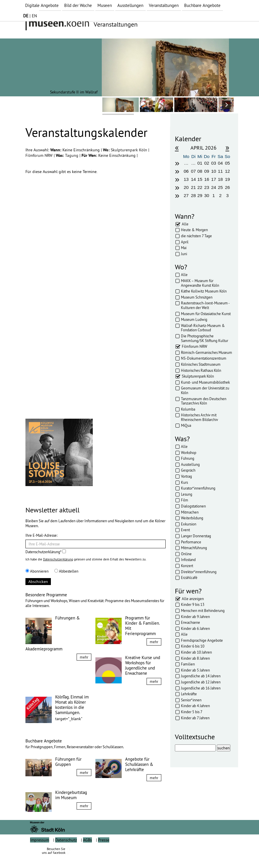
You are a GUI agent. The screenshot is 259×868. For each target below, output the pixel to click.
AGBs (87, 853)
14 (193, 179)
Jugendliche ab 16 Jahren (201, 688)
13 (186, 179)
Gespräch (188, 470)
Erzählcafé (189, 578)
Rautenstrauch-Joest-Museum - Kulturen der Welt (205, 305)
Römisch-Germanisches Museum (207, 352)
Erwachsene (190, 622)
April (185, 242)
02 (207, 163)
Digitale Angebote (42, 5)
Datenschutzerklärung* (46, 552)
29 (200, 195)
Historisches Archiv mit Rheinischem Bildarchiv (199, 417)
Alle (185, 224)
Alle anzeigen (193, 599)
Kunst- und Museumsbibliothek (205, 382)
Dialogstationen (193, 506)
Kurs (184, 482)
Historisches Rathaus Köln (201, 370)
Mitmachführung (194, 548)
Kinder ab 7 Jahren (195, 718)
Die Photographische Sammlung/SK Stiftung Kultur (205, 338)
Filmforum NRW (40, 155)
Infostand (188, 560)
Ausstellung (190, 464)
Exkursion (189, 524)
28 (193, 195)
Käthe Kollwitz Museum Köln (204, 291)
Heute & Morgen (194, 230)
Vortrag (186, 476)
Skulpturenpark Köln (129, 150)
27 (186, 195)
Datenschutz (66, 853)
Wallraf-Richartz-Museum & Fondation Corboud (203, 328)
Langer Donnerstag (196, 536)
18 (220, 179)
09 (207, 171)
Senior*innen (191, 700)
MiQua (186, 425)
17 (213, 179)
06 (186, 171)
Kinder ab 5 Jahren (195, 670)
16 (207, 179)
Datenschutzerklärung (58, 559)
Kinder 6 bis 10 (193, 646)
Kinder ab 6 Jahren (195, 628)
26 (227, 187)
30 (207, 195)
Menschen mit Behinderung (203, 610)
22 (200, 187)
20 (186, 187)
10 (213, 171)
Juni (184, 254)
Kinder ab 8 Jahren (195, 658)
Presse (104, 853)
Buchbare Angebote (202, 5)
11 (220, 171)
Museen (105, 5)
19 (227, 179)
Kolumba (188, 409)
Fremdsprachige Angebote (202, 640)
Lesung (187, 494)
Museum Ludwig (194, 319)
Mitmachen (190, 512)
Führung (188, 458)
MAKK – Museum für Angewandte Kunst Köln (200, 283)
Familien (188, 664)
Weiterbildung (192, 518)
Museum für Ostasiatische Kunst (206, 314)
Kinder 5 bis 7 (192, 712)
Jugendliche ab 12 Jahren (201, 682)
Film (185, 500)
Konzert (187, 566)
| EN (30, 16)
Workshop (189, 453)
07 (193, 171)
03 (213, 163)
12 (227, 171)
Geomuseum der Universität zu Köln (205, 390)
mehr (84, 657)
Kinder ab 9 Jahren (195, 617)
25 (220, 187)
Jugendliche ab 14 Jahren (201, 676)
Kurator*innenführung (198, 488)
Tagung (72, 155)
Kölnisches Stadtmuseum (201, 364)
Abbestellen (66, 571)
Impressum (40, 853)
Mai (184, 248)
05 (227, 163)
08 (200, 171)
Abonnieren (37, 571)
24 (213, 187)
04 (220, 163)
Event (185, 530)
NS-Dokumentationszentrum (204, 358)
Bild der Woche (78, 5)
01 (200, 163)
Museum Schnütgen (197, 297)
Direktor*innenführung (199, 572)
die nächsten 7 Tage (196, 236)
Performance (191, 542)
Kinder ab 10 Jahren (196, 652)
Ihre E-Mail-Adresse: (41, 535)
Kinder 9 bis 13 (193, 604)
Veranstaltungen (164, 5)
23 (207, 187)
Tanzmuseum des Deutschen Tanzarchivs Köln (204, 401)
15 (200, 179)
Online (186, 554)
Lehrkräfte (189, 694)
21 (193, 187)
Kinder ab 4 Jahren (195, 706)
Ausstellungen (130, 5)
